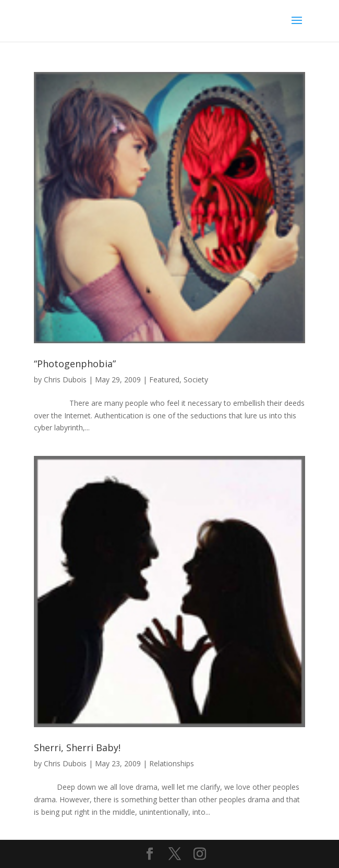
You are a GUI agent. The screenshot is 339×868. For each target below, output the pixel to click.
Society (196, 379)
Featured (164, 379)
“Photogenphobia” (75, 364)
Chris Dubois (65, 379)
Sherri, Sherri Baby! (77, 748)
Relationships (172, 763)
